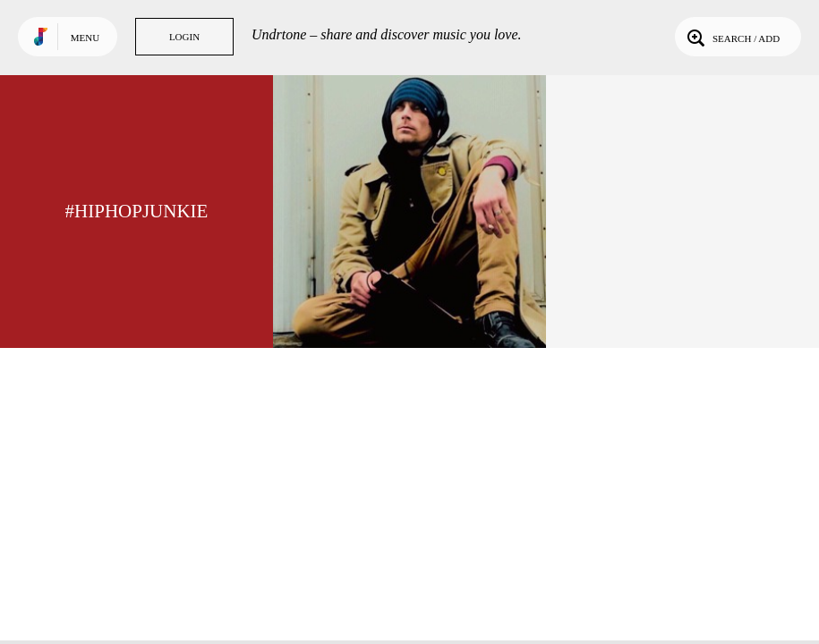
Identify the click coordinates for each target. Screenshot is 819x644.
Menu (85, 38)
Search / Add (732, 37)
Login (184, 37)
